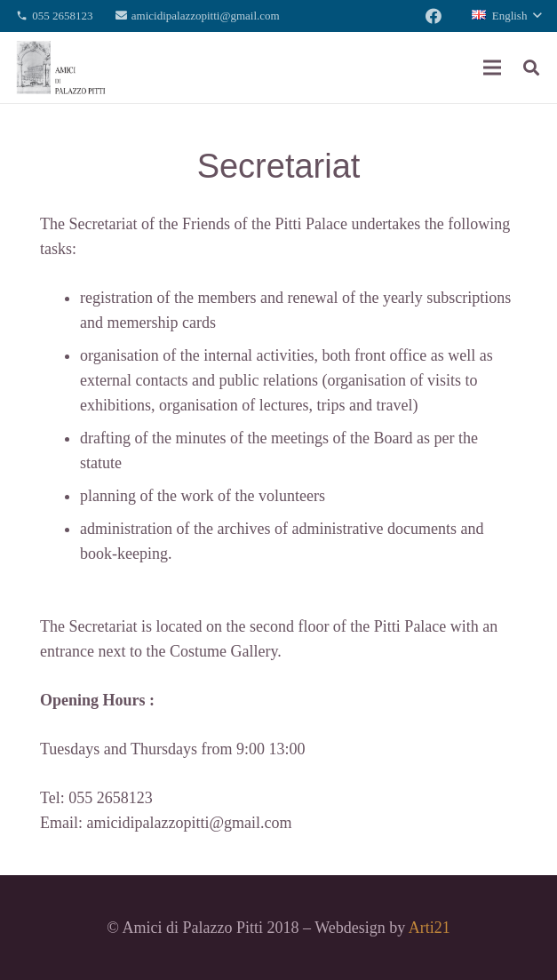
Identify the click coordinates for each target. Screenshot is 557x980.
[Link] (61, 68)
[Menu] (493, 68)
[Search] (531, 68)
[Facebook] (434, 16)
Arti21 (430, 928)
